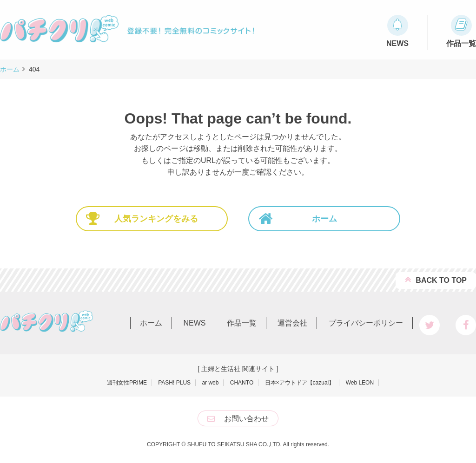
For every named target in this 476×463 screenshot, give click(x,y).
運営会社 (292, 323)
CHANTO (242, 383)
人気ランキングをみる (142, 219)
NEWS (194, 323)
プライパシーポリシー (366, 323)
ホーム (298, 219)
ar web (210, 383)
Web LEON (360, 383)
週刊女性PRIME (127, 383)
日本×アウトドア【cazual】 (300, 383)
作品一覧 (242, 323)
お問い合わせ (246, 418)
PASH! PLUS (174, 383)
